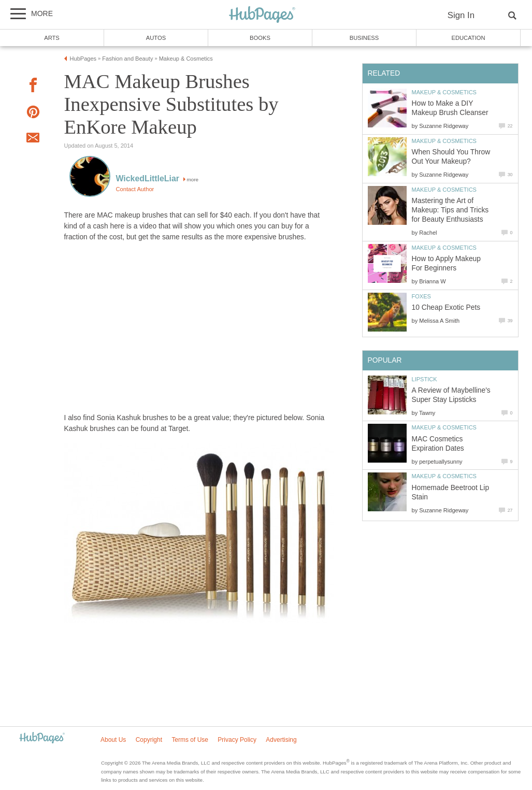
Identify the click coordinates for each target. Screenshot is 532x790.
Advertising (281, 740)
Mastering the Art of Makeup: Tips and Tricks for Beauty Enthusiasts (450, 210)
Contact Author (135, 189)
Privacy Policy (237, 740)
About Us (113, 740)
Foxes (421, 296)
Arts (52, 38)
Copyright (149, 740)
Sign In (461, 15)
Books (260, 38)
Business (364, 38)
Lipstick (425, 379)
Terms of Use (190, 740)
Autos (156, 38)
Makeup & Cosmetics (444, 92)
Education (468, 38)
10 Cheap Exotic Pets (446, 307)
